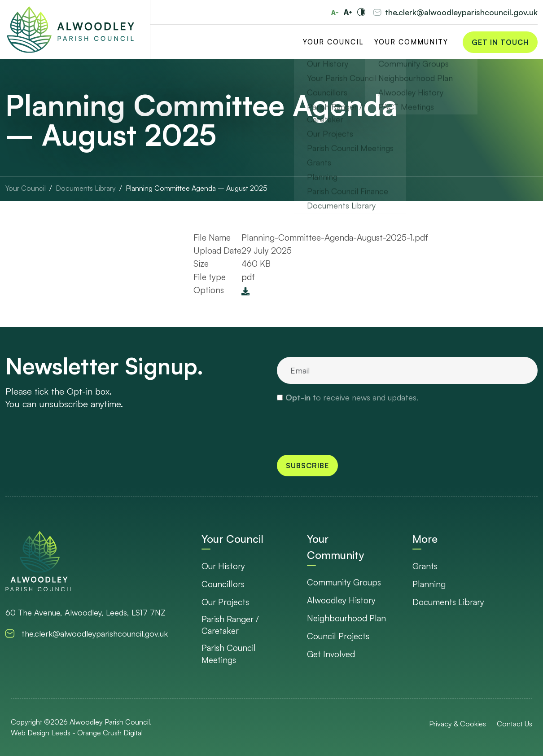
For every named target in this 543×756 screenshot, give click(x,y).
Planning (429, 584)
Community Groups (344, 582)
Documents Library (448, 602)
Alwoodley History (341, 600)
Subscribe (307, 466)
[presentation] (345, 428)
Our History (223, 566)
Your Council (333, 42)
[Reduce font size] (335, 13)
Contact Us (515, 724)
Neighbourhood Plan (346, 618)
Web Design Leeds (41, 733)
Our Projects (225, 602)
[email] (407, 370)
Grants (425, 566)
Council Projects (338, 636)
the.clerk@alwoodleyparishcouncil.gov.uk (461, 12)
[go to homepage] (39, 561)
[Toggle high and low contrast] (361, 12)
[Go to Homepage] (70, 30)
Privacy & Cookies (458, 724)
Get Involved (331, 654)
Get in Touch (500, 42)
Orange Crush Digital (110, 733)
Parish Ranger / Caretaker (230, 625)
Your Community (411, 42)
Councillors (223, 584)
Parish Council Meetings (229, 654)
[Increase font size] (348, 12)
